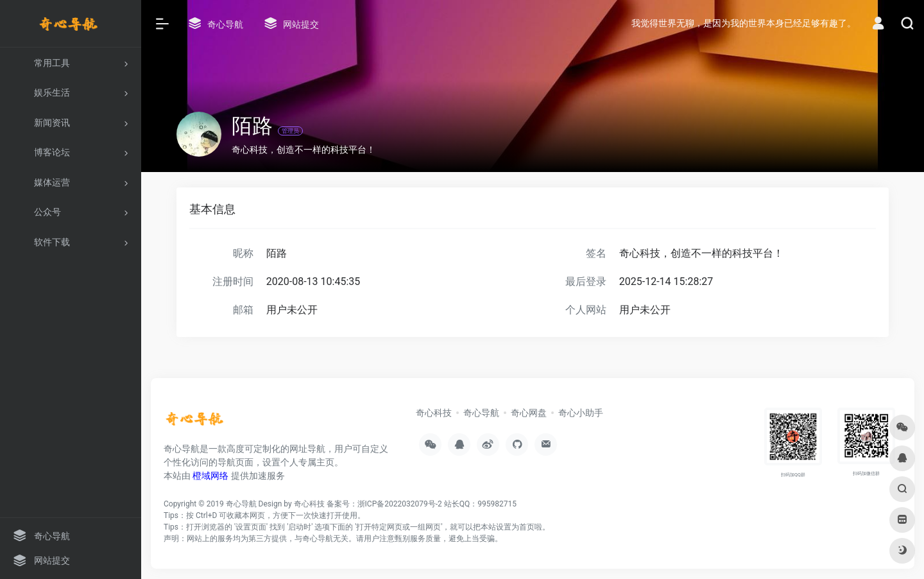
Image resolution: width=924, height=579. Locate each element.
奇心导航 (481, 413)
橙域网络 (210, 476)
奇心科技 (434, 413)
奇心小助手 (581, 413)
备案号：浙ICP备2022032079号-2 (384, 504)
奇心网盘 (529, 413)
